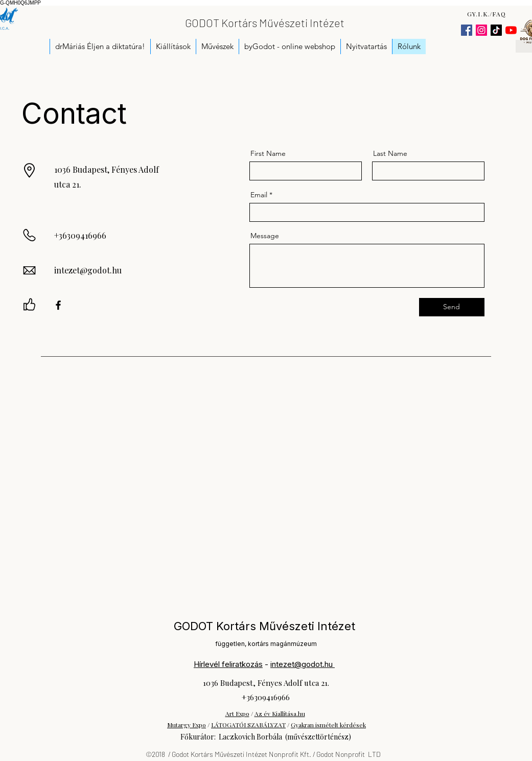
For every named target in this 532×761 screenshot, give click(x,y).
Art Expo (237, 713)
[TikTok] (496, 30)
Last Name (390, 153)
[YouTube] (511, 30)
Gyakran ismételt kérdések (328, 725)
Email (259, 195)
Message (265, 236)
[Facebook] (467, 30)
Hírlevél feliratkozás (228, 664)
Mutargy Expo (187, 725)
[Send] (452, 307)
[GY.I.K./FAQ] (488, 14)
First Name (268, 153)
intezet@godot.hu (88, 270)
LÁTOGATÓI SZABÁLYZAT (248, 725)
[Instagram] (481, 30)
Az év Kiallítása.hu (280, 713)
